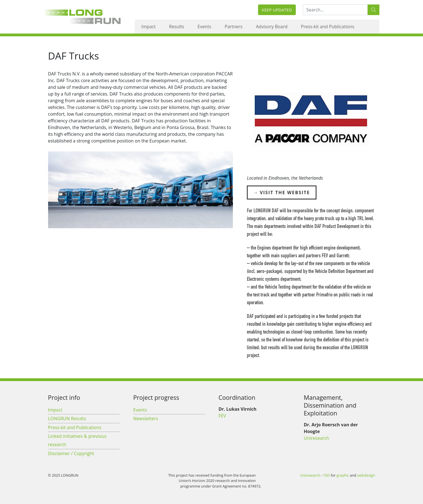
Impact (149, 27)
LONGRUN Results (67, 419)
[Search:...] (335, 10)
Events (205, 27)
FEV (222, 416)
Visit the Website (285, 192)
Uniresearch (317, 438)
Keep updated (277, 10)
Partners (234, 27)
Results (177, 27)
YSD (326, 475)
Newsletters (146, 419)
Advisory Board (272, 27)
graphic (343, 475)
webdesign (366, 475)
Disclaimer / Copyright (71, 453)
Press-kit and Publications (328, 27)
